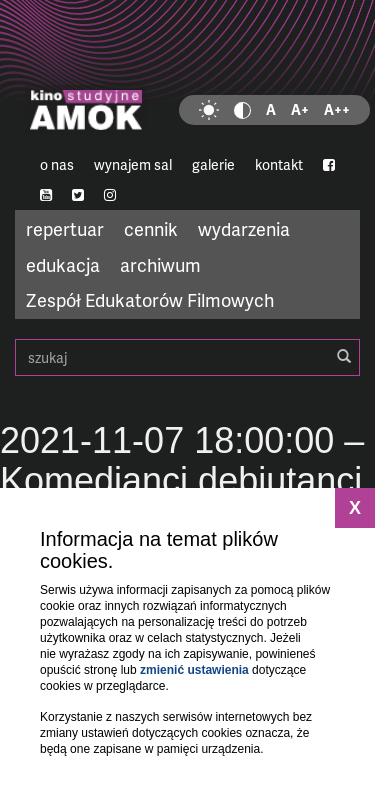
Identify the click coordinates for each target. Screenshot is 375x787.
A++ (337, 109)
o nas (57, 164)
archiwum (160, 264)
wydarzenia (244, 228)
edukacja (63, 264)
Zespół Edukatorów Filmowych (150, 299)
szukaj (187, 357)
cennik (151, 228)
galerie (213, 164)
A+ (300, 109)
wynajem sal (133, 164)
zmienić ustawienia (194, 670)
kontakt (279, 164)
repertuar (65, 228)
